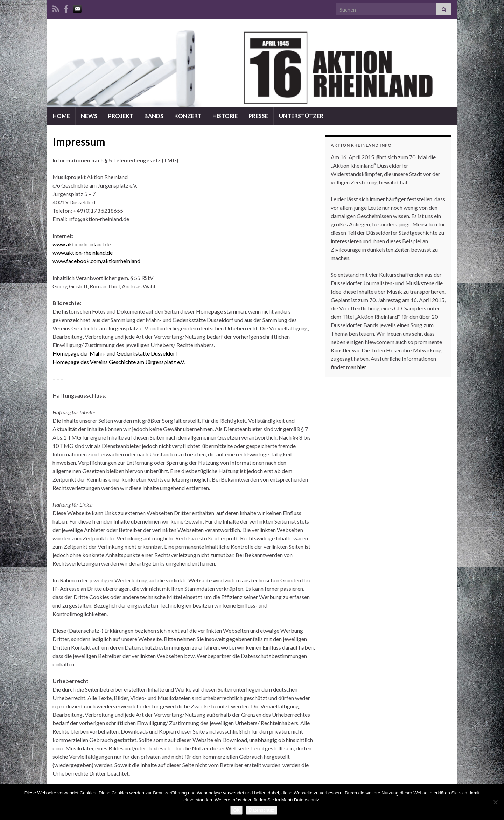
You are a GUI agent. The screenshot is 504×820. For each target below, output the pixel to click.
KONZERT (188, 116)
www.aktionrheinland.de (82, 244)
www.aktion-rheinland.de (83, 253)
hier (362, 367)
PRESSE (258, 116)
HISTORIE (225, 116)
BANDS (154, 116)
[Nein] (495, 802)
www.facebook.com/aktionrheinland (96, 261)
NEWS (89, 116)
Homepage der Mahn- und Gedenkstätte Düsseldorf (115, 353)
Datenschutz (261, 810)
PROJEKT (121, 116)
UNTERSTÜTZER (301, 116)
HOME (61, 116)
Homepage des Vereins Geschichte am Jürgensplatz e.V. (119, 362)
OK (236, 810)
